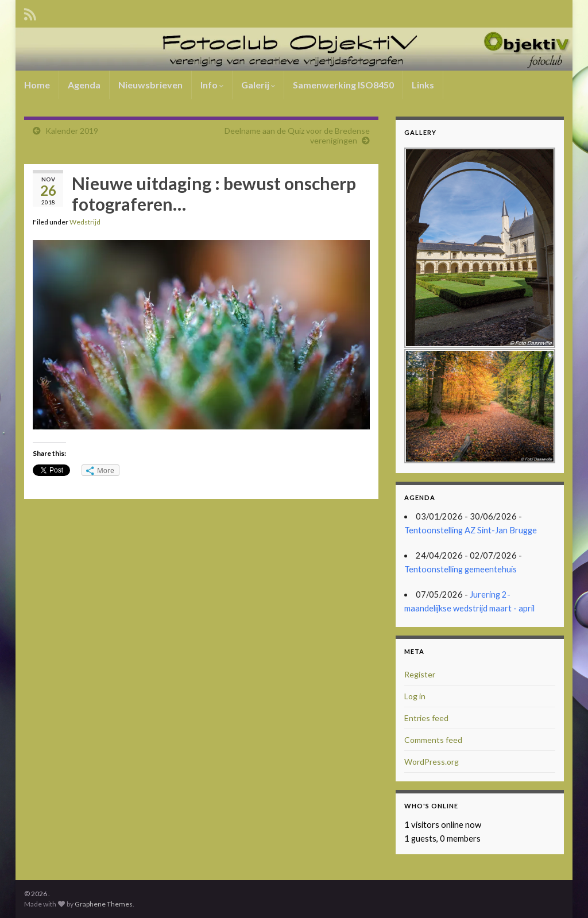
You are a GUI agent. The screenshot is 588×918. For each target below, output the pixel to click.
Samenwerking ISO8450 (343, 85)
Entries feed (426, 718)
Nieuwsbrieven (150, 85)
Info (212, 85)
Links (423, 85)
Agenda (84, 85)
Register (420, 674)
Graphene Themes (104, 904)
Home (37, 85)
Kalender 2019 (72, 131)
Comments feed (433, 740)
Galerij (258, 85)
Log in (415, 696)
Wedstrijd (85, 222)
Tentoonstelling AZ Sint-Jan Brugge (471, 530)
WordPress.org (432, 762)
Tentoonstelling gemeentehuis (461, 569)
